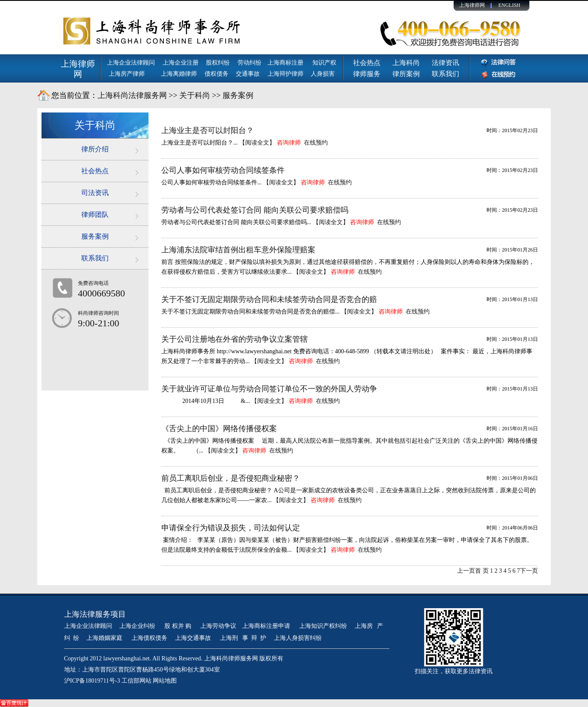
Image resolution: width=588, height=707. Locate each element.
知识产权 (324, 63)
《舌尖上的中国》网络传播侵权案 (219, 429)
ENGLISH (509, 5)
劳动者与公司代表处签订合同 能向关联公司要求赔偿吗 (255, 210)
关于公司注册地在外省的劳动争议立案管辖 (235, 339)
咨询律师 (289, 143)
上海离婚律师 (179, 74)
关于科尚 (195, 95)
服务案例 (238, 95)
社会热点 (367, 63)
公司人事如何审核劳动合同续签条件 (223, 170)
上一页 (466, 571)
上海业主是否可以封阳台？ (208, 130)
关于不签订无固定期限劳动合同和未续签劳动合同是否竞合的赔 (269, 299)
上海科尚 (406, 63)
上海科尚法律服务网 (132, 95)
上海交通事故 (194, 638)
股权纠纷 (218, 63)
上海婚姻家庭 (105, 638)
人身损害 (323, 74)
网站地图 (165, 681)
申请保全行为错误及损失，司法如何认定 (231, 528)
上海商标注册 (286, 63)
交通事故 (248, 74)
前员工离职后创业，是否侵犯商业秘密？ (231, 478)
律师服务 (367, 74)
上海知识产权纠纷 (323, 626)
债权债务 (217, 74)
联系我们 (445, 74)
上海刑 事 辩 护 (243, 638)
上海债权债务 (149, 638)
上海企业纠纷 (137, 626)
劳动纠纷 (249, 63)
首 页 (482, 571)
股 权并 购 (179, 626)
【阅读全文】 (257, 143)
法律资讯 (445, 63)
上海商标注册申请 (267, 626)
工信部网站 (137, 681)
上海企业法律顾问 (131, 63)
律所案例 (406, 74)
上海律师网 (472, 5)
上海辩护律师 (286, 74)
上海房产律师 (127, 74)
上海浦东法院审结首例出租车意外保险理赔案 (238, 250)
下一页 (529, 571)
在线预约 (316, 143)
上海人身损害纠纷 (298, 638)
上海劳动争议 (218, 626)
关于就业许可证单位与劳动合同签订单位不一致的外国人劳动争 (269, 389)
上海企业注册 (181, 63)
